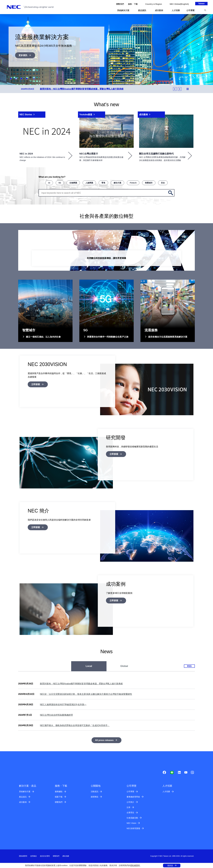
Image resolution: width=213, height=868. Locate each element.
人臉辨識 (89, 183)
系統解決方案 (25, 792)
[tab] (89, 666)
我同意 (170, 866)
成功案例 (23, 802)
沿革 (129, 807)
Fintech (133, 183)
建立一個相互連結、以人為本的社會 (43, 337)
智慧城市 (149, 183)
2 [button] (16, 79)
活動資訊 (95, 792)
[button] (124, 11)
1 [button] (11, 79)
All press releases (104, 740)
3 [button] (21, 79)
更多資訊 (23, 55)
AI (49, 183)
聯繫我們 (59, 802)
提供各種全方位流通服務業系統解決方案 (168, 337)
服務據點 (59, 792)
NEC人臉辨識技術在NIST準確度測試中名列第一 (63, 705)
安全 (163, 183)
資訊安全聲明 (45, 856)
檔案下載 (59, 797)
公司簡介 (130, 802)
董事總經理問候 (133, 797)
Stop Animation (34, 79)
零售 (103, 183)
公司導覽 (130, 792)
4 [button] (27, 79)
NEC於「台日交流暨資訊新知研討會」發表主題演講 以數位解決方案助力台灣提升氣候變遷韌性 (86, 694)
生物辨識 (73, 183)
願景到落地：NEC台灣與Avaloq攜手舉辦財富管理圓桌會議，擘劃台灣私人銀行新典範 (81, 684)
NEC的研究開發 (133, 828)
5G (60, 183)
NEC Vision (131, 823)
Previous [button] (175, 89)
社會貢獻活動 (132, 818)
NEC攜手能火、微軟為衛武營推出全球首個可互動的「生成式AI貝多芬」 (75, 725)
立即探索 (36, 384)
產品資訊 (23, 797)
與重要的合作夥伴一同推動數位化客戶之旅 (108, 337)
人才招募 (166, 792)
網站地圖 (66, 856)
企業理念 (130, 813)
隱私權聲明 (135, 865)
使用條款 (34, 856)
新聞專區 (95, 797)
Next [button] (180, 89)
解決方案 (118, 183)
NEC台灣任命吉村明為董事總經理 (56, 715)
